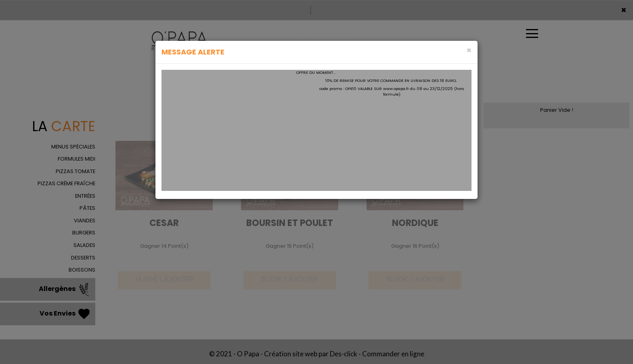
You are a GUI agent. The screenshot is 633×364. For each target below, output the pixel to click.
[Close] (469, 50)
